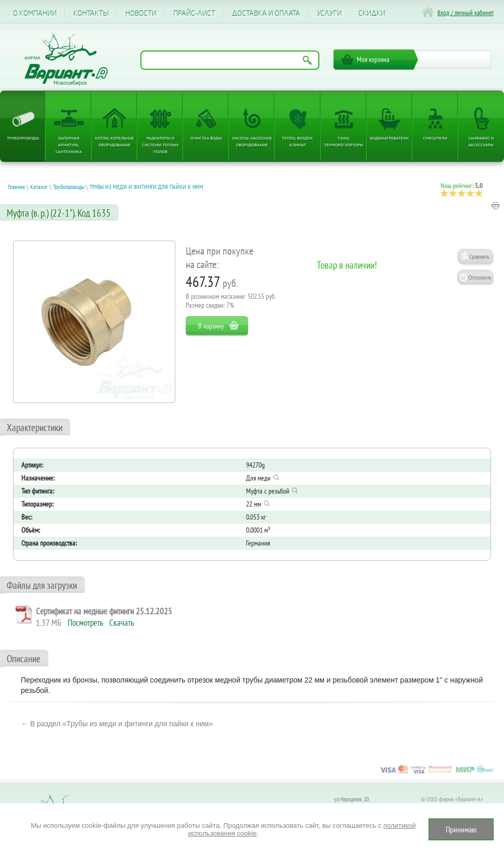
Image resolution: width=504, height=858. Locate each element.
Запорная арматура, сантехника (69, 144)
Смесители (435, 138)
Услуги (329, 13)
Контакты (91, 13)
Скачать (121, 623)
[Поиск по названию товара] (230, 60)
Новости (141, 13)
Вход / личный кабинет (466, 13)
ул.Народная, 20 (351, 799)
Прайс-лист (194, 13)
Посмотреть (85, 623)
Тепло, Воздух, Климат (298, 141)
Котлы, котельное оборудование (115, 141)
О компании (35, 13)
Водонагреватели (390, 138)
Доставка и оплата (266, 13)
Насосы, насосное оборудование (252, 141)
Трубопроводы (23, 138)
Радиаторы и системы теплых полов (160, 144)
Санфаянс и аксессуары (481, 141)
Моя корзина (373, 59)
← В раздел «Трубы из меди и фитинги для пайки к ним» (117, 724)
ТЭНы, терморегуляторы (344, 141)
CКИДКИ (372, 13)
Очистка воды (206, 138)
